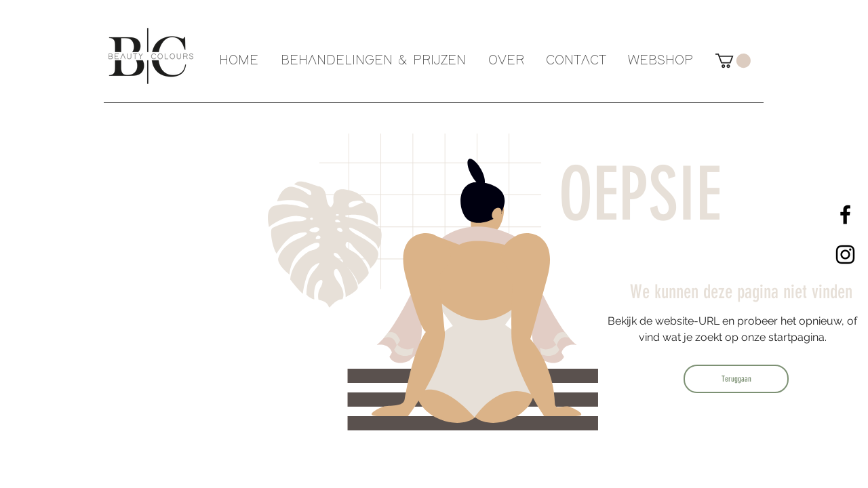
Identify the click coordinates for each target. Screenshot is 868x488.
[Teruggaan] (736, 379)
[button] (733, 61)
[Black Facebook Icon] (845, 215)
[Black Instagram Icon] (845, 255)
